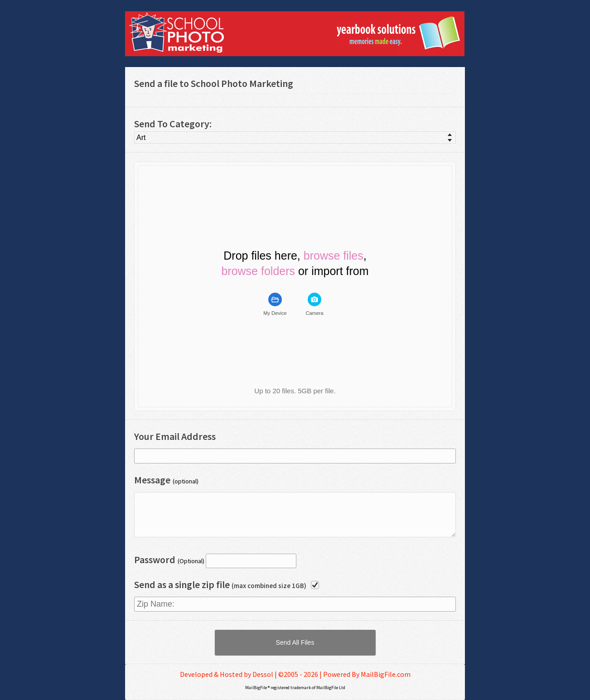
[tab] (275, 305)
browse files (334, 256)
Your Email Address (175, 436)
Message (152, 480)
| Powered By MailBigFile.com (365, 674)
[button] (295, 642)
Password (155, 560)
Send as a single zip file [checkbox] (220, 584)
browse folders (258, 271)
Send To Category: (173, 124)
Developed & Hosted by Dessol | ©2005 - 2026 (249, 674)
